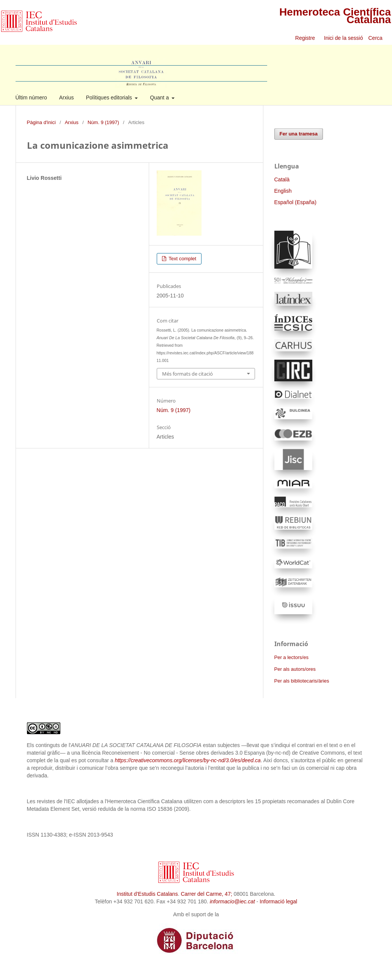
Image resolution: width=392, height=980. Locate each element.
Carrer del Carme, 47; (206, 894)
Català (282, 179)
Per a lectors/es (291, 657)
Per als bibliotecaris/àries (302, 681)
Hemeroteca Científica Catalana (335, 16)
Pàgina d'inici (41, 122)
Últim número (31, 98)
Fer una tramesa (299, 134)
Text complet (182, 259)
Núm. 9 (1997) (103, 122)
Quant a (160, 98)
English (283, 191)
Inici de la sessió (344, 38)
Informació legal (278, 901)
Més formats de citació (187, 374)
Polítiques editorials (109, 98)
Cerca (376, 38)
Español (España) (295, 202)
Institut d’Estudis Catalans (147, 894)
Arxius (67, 98)
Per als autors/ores (295, 669)
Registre (305, 38)
